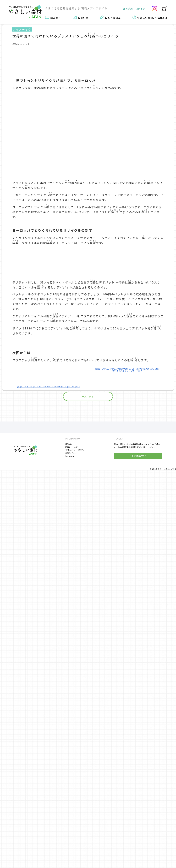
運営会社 (69, 842)
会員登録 (128, 9)
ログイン (140, 9)
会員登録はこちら (138, 854)
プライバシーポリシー (76, 848)
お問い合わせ (71, 851)
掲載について (71, 845)
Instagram (70, 854)
